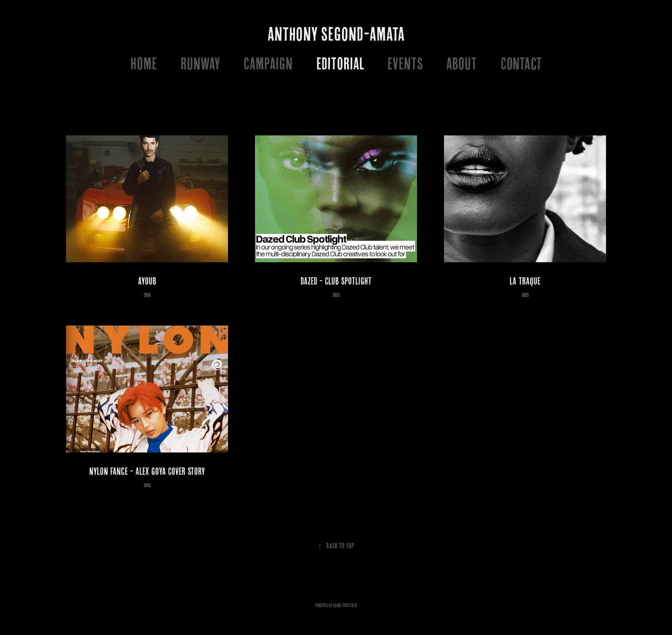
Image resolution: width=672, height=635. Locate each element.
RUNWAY (200, 63)
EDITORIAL (340, 63)
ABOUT (462, 63)
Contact (521, 63)
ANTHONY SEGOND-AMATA (336, 34)
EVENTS (405, 63)
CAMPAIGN (268, 63)
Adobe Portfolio (345, 605)
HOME (144, 63)
